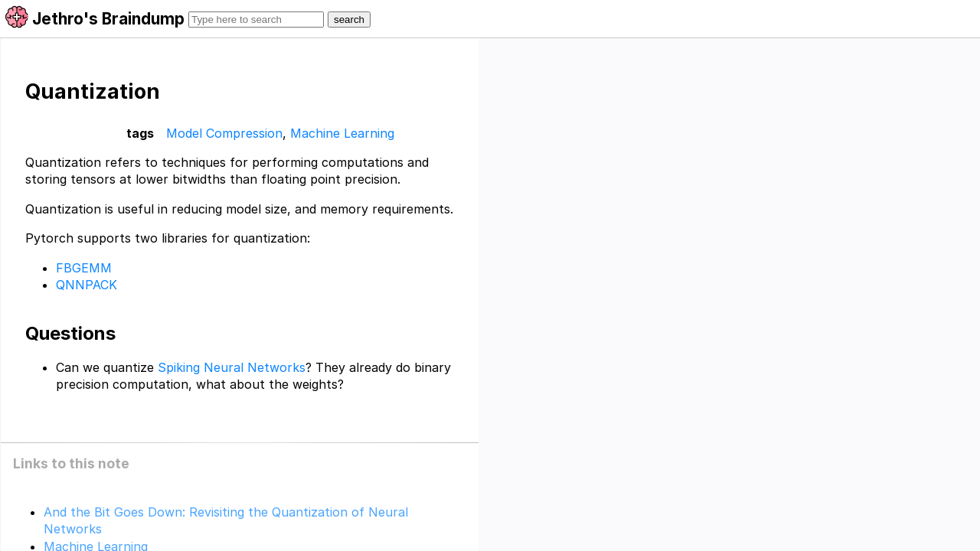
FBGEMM (84, 268)
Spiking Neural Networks (232, 367)
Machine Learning (342, 133)
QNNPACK (87, 285)
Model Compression (224, 133)
